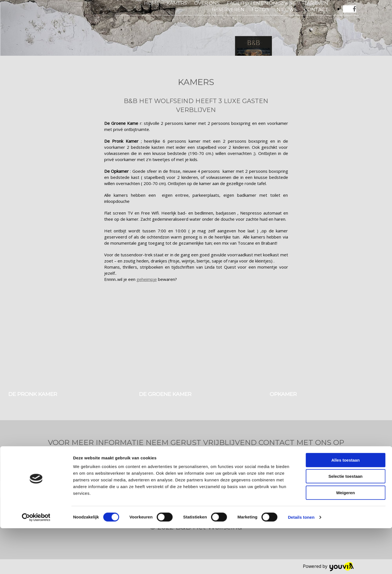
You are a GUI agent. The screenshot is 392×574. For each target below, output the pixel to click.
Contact (316, 9)
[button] (55, 460)
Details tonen (301, 563)
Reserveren (228, 9)
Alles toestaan (345, 506)
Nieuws (287, 9)
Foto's (260, 9)
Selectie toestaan (346, 522)
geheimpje (147, 279)
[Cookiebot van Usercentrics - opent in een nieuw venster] (36, 563)
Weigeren (345, 538)
